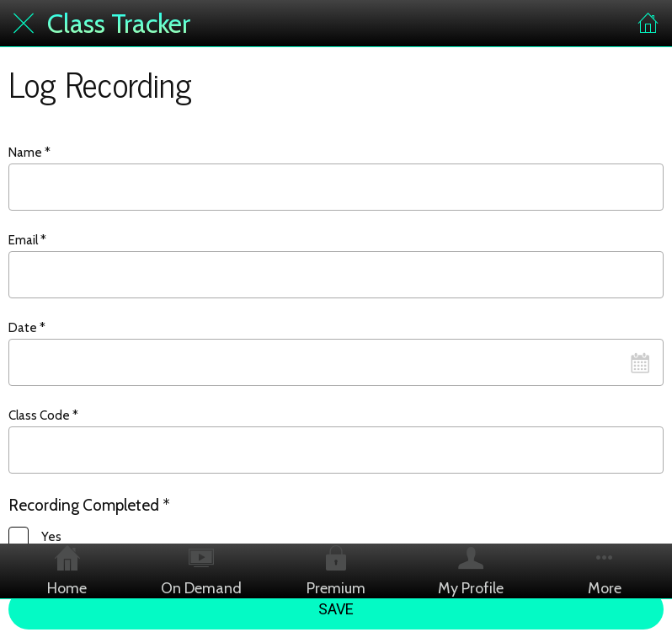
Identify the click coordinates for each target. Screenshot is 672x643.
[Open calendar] (640, 362)
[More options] (605, 571)
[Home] (648, 24)
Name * (29, 153)
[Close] (24, 24)
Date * (27, 328)
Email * (27, 240)
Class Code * (43, 415)
